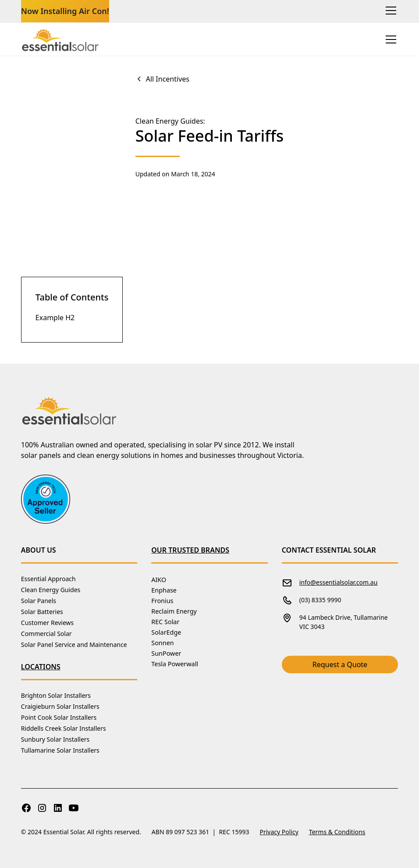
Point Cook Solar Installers (59, 717)
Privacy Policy (279, 832)
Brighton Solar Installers (56, 695)
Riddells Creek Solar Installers (64, 728)
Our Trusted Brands (190, 550)
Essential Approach (48, 579)
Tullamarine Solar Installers (60, 750)
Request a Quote (340, 664)
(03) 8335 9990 (320, 600)
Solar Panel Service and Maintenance (74, 645)
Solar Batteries (42, 612)
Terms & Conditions (337, 832)
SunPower (166, 653)
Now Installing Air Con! (65, 11)
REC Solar (165, 622)
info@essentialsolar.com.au (339, 582)
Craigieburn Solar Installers (60, 706)
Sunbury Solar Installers (55, 739)
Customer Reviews (48, 623)
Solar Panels (39, 601)
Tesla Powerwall (175, 664)
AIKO (159, 580)
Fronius (162, 601)
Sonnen (162, 643)
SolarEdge (166, 632)
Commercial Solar (46, 634)
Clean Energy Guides (51, 590)
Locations (41, 667)
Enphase (164, 590)
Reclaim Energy (174, 611)
